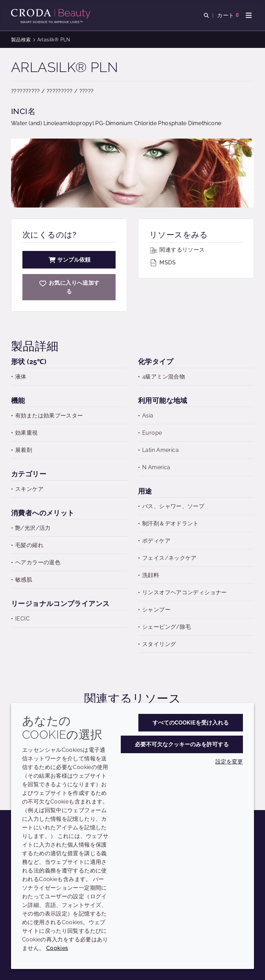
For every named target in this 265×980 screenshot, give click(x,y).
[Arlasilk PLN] (69, 287)
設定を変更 (229, 762)
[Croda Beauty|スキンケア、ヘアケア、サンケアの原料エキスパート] (52, 14)
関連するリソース (177, 250)
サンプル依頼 (69, 260)
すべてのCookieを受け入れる (191, 723)
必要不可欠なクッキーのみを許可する (182, 744)
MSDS (163, 262)
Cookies (57, 948)
